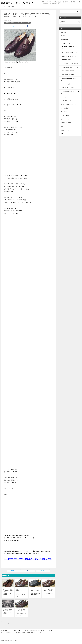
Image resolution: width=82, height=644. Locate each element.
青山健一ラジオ (65, 130)
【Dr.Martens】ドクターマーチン (69, 64)
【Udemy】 (64, 97)
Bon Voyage (64, 32)
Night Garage (64, 39)
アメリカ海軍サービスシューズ (69, 104)
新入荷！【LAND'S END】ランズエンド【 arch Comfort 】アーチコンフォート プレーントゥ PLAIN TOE (21, 593)
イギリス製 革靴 (65, 108)
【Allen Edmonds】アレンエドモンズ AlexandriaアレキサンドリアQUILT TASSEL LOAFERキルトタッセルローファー (42, 623)
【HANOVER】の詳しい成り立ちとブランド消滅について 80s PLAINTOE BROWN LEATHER (8, 592)
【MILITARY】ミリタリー (67, 88)
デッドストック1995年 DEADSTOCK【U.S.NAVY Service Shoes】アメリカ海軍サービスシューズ (15, 623)
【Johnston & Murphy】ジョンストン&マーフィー (15, 23)
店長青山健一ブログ (66, 123)
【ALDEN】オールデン (67, 43)
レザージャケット (66, 119)
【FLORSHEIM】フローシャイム (69, 67)
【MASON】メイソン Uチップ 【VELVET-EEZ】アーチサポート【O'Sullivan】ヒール (49, 591)
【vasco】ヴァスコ (66, 101)
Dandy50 (63, 36)
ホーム (3, 7)
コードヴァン (64, 112)
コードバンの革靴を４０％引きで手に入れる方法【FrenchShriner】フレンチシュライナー (21, 612)
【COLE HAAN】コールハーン (69, 56)
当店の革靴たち (12, 7)
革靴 (29, 23)
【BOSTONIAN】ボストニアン (69, 53)
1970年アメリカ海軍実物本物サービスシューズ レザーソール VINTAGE (8, 612)
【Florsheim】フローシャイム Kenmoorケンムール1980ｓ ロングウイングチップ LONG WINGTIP (35, 592)
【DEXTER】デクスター (67, 60)
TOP (11, 631)
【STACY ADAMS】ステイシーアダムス (71, 92)
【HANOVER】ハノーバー (68, 75)
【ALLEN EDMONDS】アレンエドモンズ (70, 48)
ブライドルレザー (66, 115)
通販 (62, 126)
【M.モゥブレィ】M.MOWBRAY (69, 84)
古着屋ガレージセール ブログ (17, 3)
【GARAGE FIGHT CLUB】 (68, 71)
